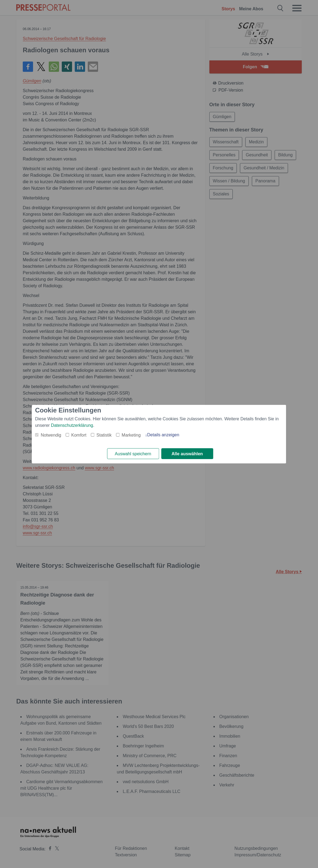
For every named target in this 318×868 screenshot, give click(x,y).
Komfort (79, 435)
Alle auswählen (187, 454)
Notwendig (51, 435)
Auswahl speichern (133, 454)
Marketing (131, 435)
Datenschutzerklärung (72, 425)
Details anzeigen (163, 435)
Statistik (104, 435)
